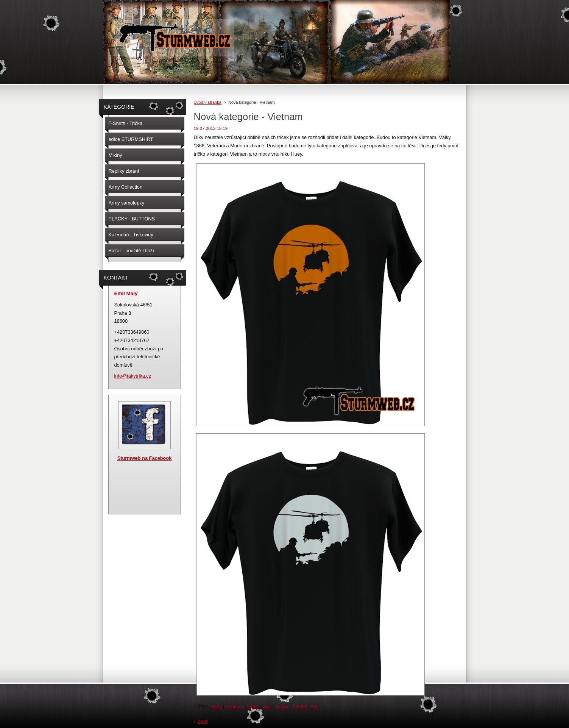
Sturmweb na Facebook (145, 458)
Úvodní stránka (208, 102)
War (267, 707)
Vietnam (235, 707)
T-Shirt (299, 707)
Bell (314, 707)
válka (253, 707)
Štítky (200, 706)
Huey (216, 707)
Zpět (203, 721)
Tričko (282, 707)
